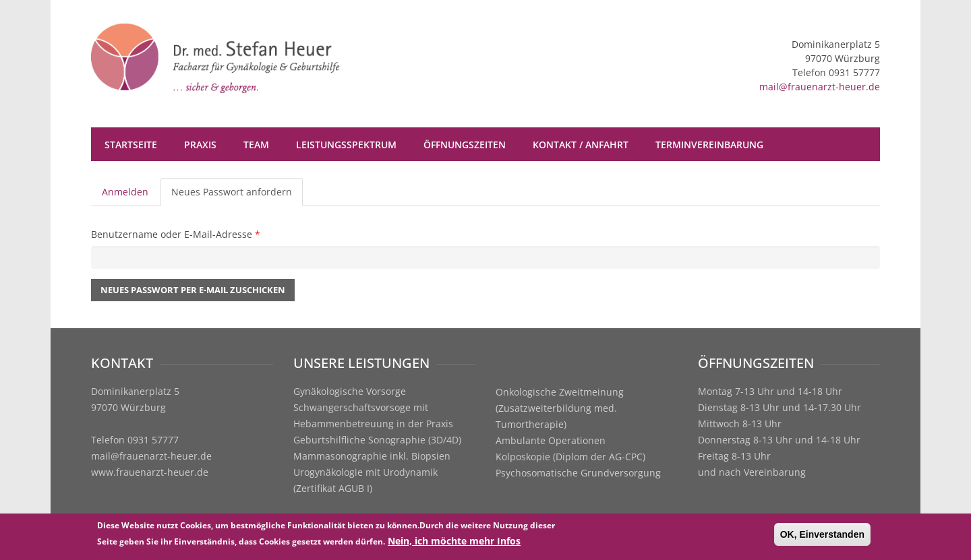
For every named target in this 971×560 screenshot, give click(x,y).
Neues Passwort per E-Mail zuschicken (193, 290)
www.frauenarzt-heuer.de (150, 472)
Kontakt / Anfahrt (581, 145)
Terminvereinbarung (709, 145)
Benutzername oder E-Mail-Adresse (176, 234)
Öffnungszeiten (465, 145)
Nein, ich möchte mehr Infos (454, 542)
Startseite (131, 145)
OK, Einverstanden (822, 536)
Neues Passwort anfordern (237, 196)
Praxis (200, 145)
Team (256, 145)
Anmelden (125, 192)
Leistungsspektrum (346, 145)
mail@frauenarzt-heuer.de (820, 87)
